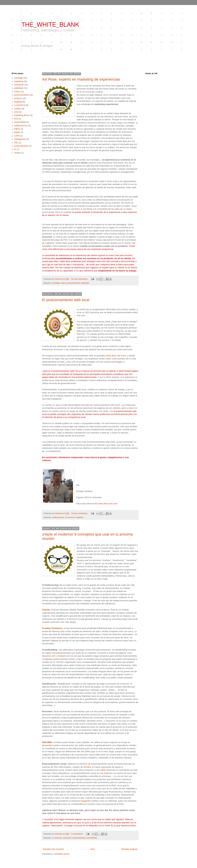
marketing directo (22, 115)
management (20, 139)
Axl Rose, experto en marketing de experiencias (81, 79)
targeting (80, 517)
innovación (67, 838)
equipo (17, 132)
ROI (16, 119)
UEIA (103, 770)
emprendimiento (21, 146)
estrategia (56, 283)
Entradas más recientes (53, 849)
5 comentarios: (77, 834)
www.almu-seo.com (116, 356)
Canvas (46, 610)
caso (16, 112)
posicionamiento (73, 283)
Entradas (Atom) (62, 854)
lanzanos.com (49, 656)
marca (63, 283)
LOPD (17, 136)
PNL (16, 143)
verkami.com (64, 656)
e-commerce (70, 517)
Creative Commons (52, 628)
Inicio (93, 849)
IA (15, 149)
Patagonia (85, 801)
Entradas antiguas (129, 849)
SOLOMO (47, 742)
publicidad (85, 283)
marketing (19, 81)
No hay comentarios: (80, 279)
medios (17, 153)
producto (18, 98)
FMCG (17, 129)
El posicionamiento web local (66, 300)
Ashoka (87, 767)
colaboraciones (58, 517)
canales (18, 109)
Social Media (92, 838)
